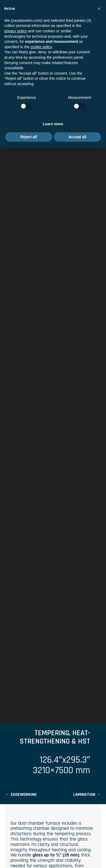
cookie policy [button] (41, 47)
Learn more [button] (53, 124)
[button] (99, 9)
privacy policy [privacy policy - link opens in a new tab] (16, 31)
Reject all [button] (29, 137)
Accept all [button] (77, 137)
